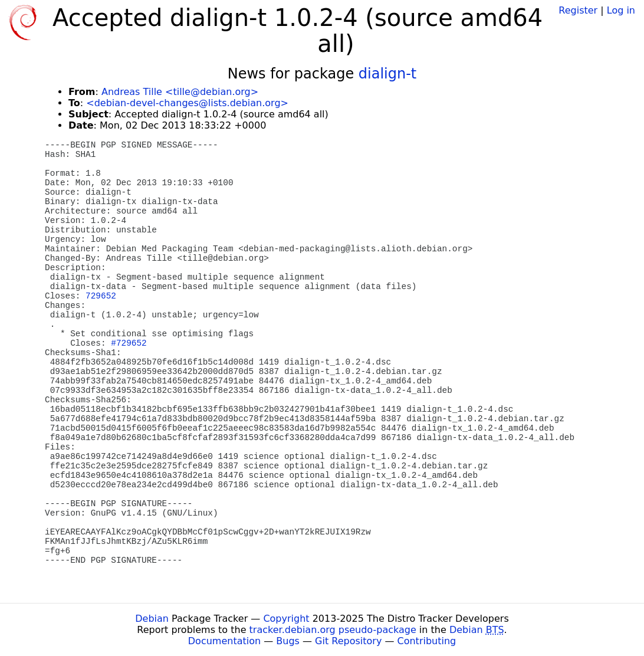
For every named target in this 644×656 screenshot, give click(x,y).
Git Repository (348, 641)
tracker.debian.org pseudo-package (333, 630)
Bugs (288, 641)
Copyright (286, 619)
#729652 (129, 343)
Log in (621, 10)
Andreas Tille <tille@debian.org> (180, 92)
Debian (152, 619)
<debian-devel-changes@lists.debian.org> (187, 103)
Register (578, 10)
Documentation (224, 641)
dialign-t (387, 74)
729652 (101, 296)
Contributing (427, 641)
